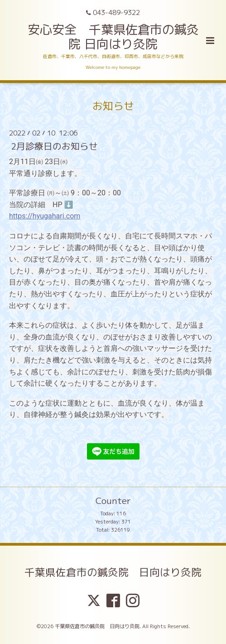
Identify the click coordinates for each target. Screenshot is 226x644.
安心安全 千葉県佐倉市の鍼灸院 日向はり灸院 (113, 37)
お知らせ (113, 106)
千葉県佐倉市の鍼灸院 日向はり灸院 (113, 572)
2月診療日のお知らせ (54, 146)
